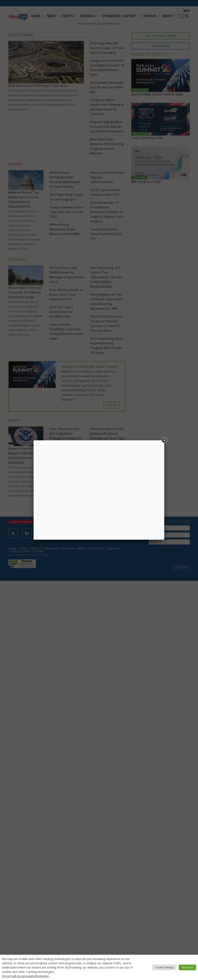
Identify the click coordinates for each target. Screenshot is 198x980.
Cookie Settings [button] (164, 967)
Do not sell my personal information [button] (25, 976)
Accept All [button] (187, 967)
